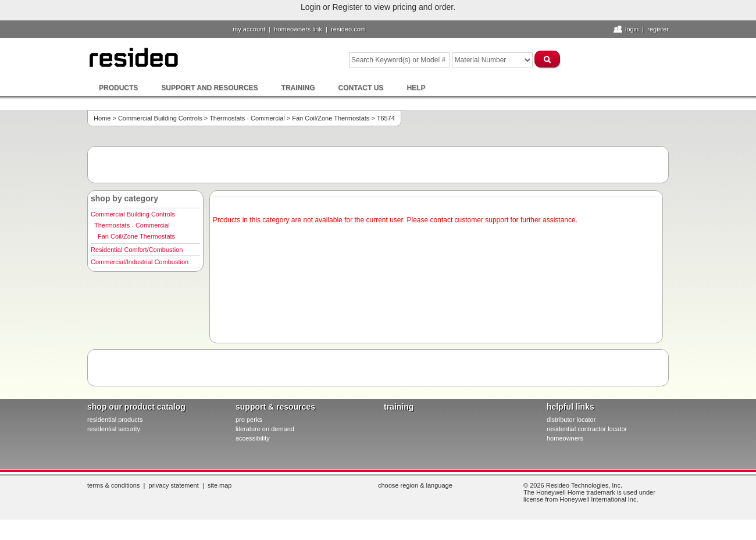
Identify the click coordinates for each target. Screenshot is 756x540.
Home (102, 118)
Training (298, 88)
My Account (249, 29)
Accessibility (253, 438)
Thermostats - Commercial (247, 118)
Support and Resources (209, 88)
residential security (114, 429)
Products (118, 88)
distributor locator (571, 420)
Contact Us (361, 88)
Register (658, 29)
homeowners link (298, 29)
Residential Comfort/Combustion (137, 250)
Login (632, 29)
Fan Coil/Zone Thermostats (331, 118)
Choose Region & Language (415, 485)
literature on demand (265, 429)
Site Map (220, 485)
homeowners (565, 438)
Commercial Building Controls (160, 118)
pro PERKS (249, 420)
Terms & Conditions (113, 485)
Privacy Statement (174, 485)
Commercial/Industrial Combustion (140, 262)
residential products (115, 420)
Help (416, 88)
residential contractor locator (587, 429)
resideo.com (348, 29)
